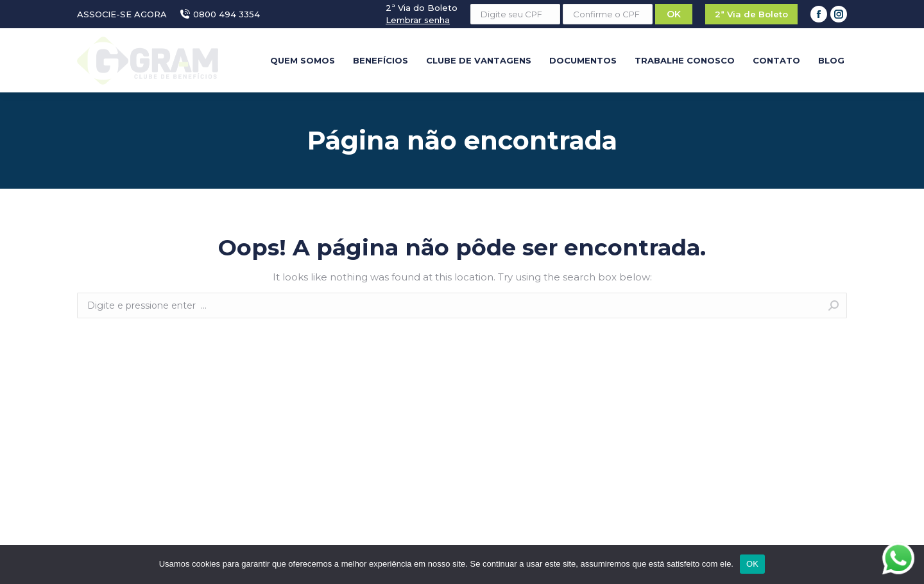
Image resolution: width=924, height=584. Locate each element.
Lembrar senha (418, 20)
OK (752, 564)
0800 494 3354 (220, 14)
